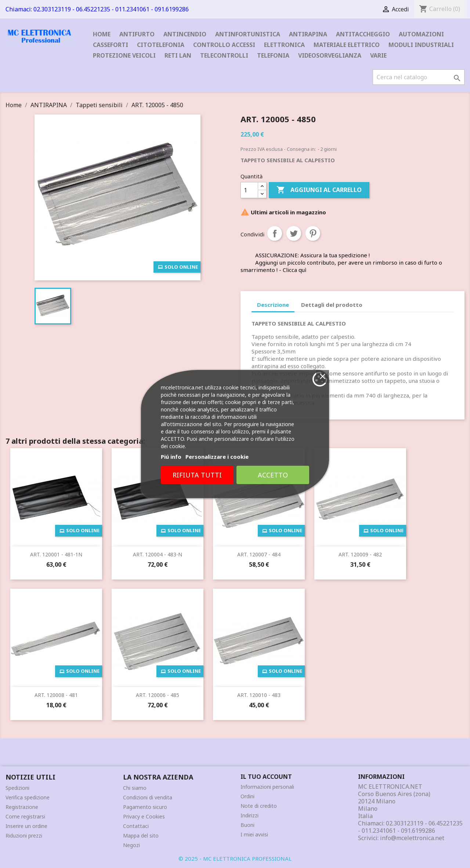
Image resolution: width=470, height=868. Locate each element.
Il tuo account (266, 777)
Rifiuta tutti (280, 539)
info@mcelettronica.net (412, 838)
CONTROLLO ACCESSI (224, 45)
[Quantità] (249, 190)
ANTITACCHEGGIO (363, 34)
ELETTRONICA (284, 45)
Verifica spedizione (28, 797)
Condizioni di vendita (148, 797)
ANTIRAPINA (308, 34)
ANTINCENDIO (185, 34)
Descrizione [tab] (273, 305)
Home (102, 34)
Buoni (247, 825)
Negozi (131, 845)
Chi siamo (135, 788)
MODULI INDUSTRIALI (421, 45)
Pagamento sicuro (145, 807)
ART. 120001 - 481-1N (56, 554)
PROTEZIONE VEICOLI (124, 55)
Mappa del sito (141, 836)
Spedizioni (17, 788)
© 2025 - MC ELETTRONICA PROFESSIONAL (235, 858)
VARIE (378, 55)
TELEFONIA (273, 55)
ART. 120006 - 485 (158, 695)
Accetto (355, 539)
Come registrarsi (25, 816)
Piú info (254, 521)
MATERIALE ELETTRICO (347, 45)
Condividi (275, 233)
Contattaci (136, 826)
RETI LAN (178, 55)
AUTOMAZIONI (421, 34)
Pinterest (313, 233)
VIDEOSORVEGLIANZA (330, 55)
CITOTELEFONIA (161, 45)
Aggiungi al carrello (319, 190)
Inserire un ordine (26, 826)
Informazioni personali (267, 787)
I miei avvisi (254, 834)
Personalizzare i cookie (300, 521)
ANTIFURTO (137, 34)
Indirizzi (250, 815)
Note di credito (259, 806)
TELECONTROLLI (224, 55)
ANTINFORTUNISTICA (248, 34)
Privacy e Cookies (144, 816)
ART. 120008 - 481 (56, 695)
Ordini (247, 796)
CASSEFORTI (111, 45)
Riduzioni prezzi (24, 836)
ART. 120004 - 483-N (158, 554)
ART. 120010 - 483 (259, 695)
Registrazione (22, 807)
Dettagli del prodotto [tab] (332, 305)
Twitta (294, 233)
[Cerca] (419, 77)
